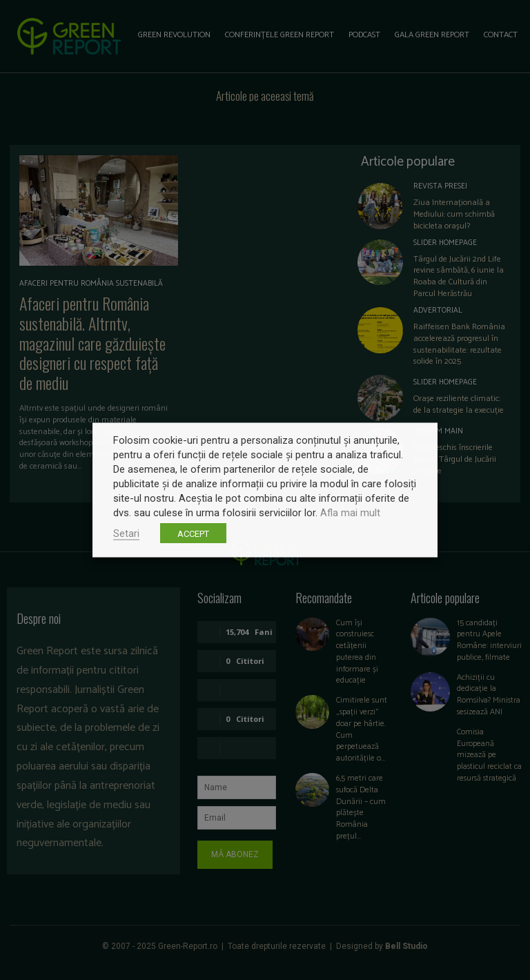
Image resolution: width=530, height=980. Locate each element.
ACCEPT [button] (193, 534)
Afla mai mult (350, 513)
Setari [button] (126, 533)
